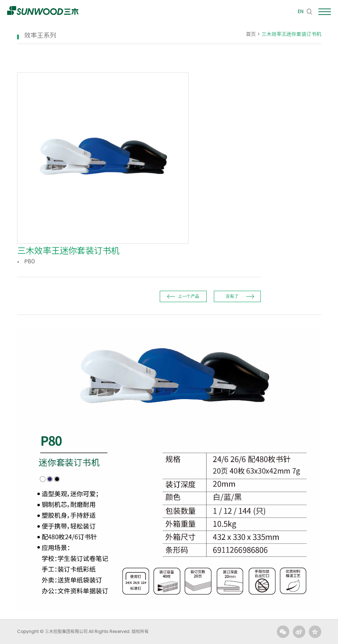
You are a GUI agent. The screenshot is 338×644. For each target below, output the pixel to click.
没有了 (232, 296)
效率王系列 (40, 35)
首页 (251, 34)
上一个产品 (189, 296)
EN (301, 11)
